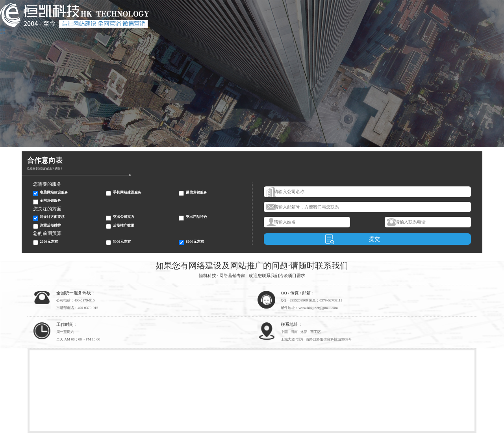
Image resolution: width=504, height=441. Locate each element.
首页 (3, 30)
